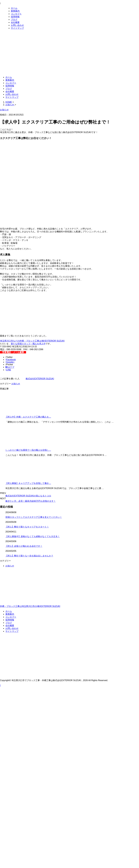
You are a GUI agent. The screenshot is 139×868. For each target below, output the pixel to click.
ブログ (14, 20)
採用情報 (15, 17)
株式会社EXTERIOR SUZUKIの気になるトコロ (28, 496)
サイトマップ (17, 28)
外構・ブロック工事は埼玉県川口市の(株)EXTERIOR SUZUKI (69, 595)
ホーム (14, 8)
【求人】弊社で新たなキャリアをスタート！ (27, 527)
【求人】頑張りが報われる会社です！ (24, 546)
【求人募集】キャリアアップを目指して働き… (28, 483)
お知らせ (16, 384)
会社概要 (15, 22)
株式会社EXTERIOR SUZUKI (40, 379)
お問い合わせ (17, 25)
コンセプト (16, 14)
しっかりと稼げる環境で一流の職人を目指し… (28, 450)
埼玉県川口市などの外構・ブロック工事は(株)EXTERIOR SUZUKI (32, 341)
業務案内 (15, 11)
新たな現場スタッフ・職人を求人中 (28, 344)
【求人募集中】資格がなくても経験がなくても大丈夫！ (33, 536)
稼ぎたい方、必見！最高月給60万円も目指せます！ (31, 501)
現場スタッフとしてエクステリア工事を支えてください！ (34, 517)
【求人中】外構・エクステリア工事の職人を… (28, 417)
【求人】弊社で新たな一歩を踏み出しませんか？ (29, 556)
